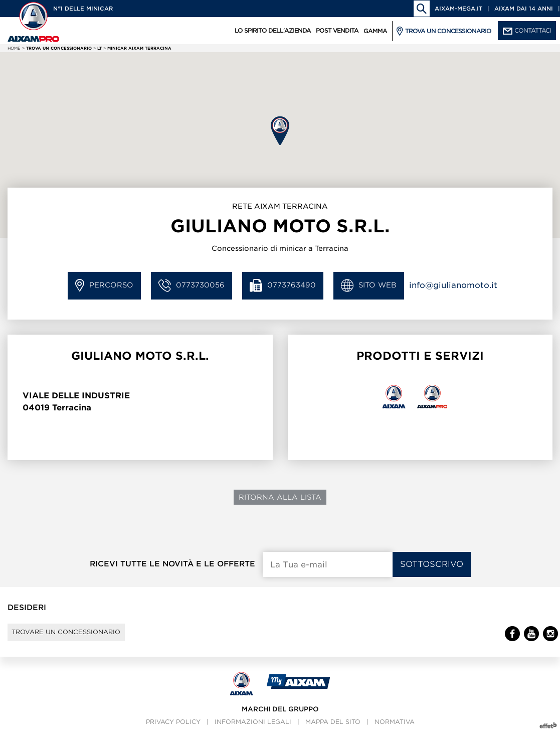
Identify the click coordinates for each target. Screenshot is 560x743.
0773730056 (192, 286)
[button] (280, 131)
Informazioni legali (253, 731)
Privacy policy (173, 731)
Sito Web (369, 286)
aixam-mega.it (458, 9)
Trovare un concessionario (81, 637)
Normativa (395, 731)
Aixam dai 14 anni (524, 9)
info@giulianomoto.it (453, 285)
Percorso (104, 286)
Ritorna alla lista (280, 497)
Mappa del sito (333, 731)
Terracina (72, 408)
